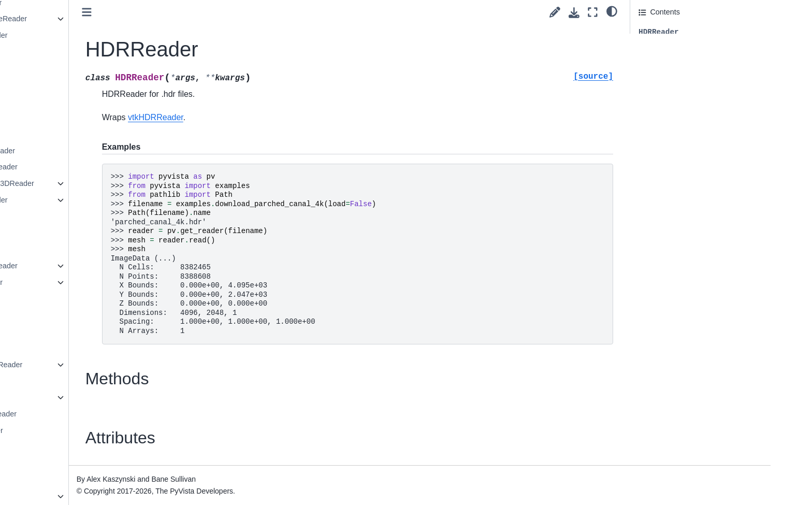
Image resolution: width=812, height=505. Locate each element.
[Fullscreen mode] (593, 12)
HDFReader (91, 85)
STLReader (91, 463)
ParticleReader (96, 282)
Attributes (654, 61)
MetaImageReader (102, 151)
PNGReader (92, 331)
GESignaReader (99, 35)
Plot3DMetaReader (103, 414)
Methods (653, 47)
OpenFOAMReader (104, 266)
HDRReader (92, 101)
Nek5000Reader (99, 200)
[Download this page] (574, 13)
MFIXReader (93, 134)
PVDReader (91, 397)
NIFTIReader (93, 217)
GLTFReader (93, 68)
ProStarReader (96, 430)
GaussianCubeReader (108, 19)
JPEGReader (93, 118)
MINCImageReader (104, 167)
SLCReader (91, 446)
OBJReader (91, 249)
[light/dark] (612, 11)
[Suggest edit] (555, 12)
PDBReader (91, 298)
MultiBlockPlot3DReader (112, 183)
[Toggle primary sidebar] (205, 12)
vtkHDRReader (274, 117)
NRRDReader (95, 233)
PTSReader (91, 381)
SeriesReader (94, 496)
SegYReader (93, 480)
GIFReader (90, 52)
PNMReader (92, 348)
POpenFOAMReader (106, 365)
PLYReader (90, 315)
